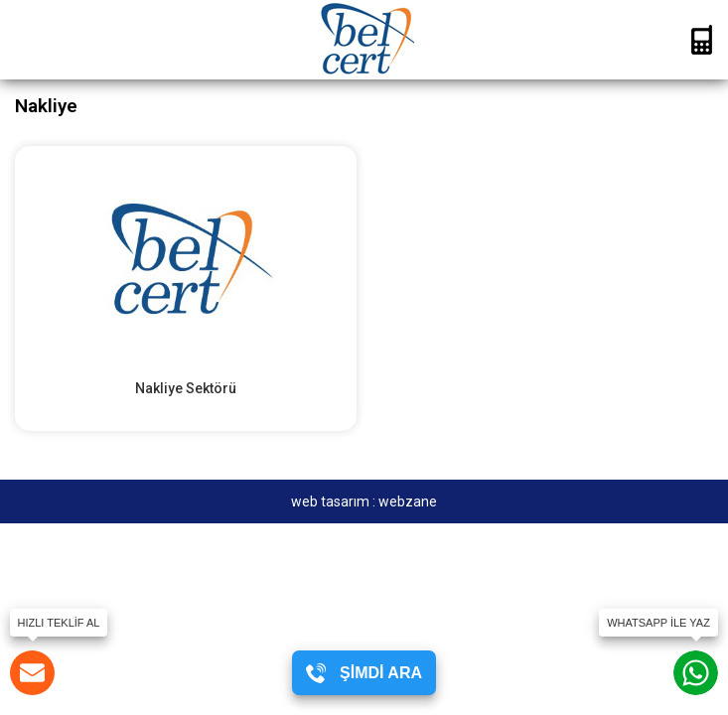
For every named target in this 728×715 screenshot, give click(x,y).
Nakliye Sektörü (186, 388)
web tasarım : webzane (364, 501)
